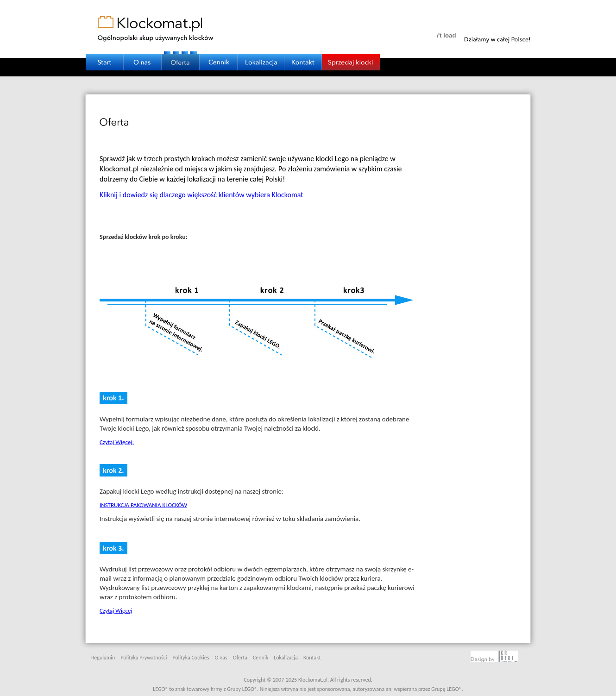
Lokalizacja (286, 658)
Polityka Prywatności (144, 658)
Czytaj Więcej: (117, 442)
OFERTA (181, 55)
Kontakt (312, 658)
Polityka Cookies (191, 658)
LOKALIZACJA (261, 55)
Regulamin (103, 658)
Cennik (261, 658)
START (105, 55)
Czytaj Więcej (116, 611)
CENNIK (219, 55)
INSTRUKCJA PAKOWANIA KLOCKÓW (143, 505)
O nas (221, 658)
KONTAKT (303, 55)
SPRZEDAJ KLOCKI (351, 55)
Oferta (240, 658)
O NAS (143, 55)
